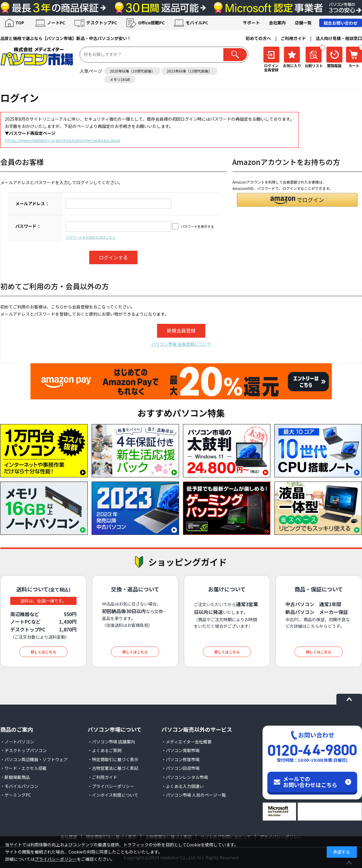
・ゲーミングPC (16, 795)
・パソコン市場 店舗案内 (111, 742)
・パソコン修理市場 (181, 759)
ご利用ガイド (293, 38)
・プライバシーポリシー (111, 786)
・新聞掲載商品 (15, 777)
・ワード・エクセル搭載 (24, 768)
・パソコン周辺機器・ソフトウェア (34, 759)
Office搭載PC (151, 23)
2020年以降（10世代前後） (132, 71)
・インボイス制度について (113, 795)
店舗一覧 (303, 23)
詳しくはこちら (43, 652)
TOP (20, 23)
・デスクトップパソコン (24, 750)
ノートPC (56, 23)
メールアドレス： (32, 203)
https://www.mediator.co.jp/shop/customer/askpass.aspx (62, 140)
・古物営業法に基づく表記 (113, 768)
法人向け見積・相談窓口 (339, 38)
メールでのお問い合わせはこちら (310, 782)
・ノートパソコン (17, 742)
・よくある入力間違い (183, 786)
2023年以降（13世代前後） (189, 71)
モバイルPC (197, 23)
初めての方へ (258, 38)
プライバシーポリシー (56, 859)
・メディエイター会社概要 (187, 742)
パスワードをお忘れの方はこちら (91, 237)
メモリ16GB (120, 79)
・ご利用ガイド (102, 777)
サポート (251, 23)
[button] (297, 200)
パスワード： (28, 226)
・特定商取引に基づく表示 (113, 759)
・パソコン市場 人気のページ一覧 (194, 795)
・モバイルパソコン (19, 786)
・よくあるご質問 (105, 750)
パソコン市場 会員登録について (181, 344)
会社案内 (277, 23)
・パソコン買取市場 (181, 750)
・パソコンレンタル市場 (185, 777)
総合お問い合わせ (341, 23)
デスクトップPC (102, 23)
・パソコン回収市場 (181, 768)
